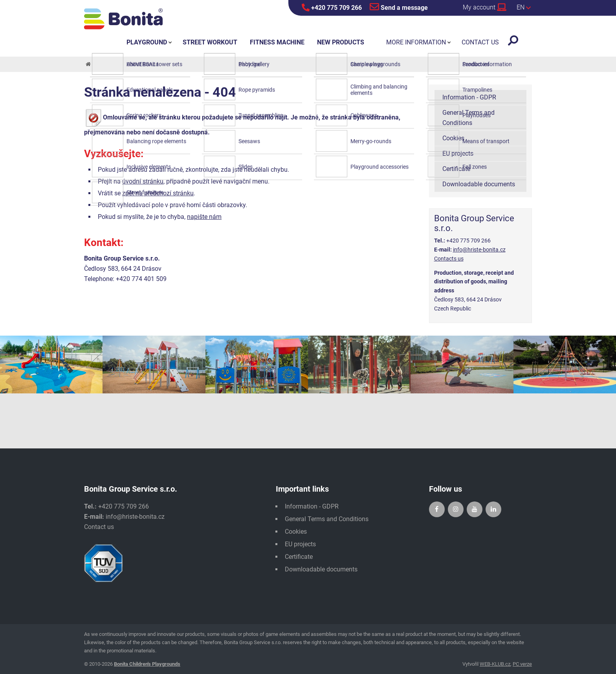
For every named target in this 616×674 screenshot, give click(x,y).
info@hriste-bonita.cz (479, 250)
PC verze (522, 664)
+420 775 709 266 (332, 7)
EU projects (458, 153)
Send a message (399, 7)
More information (416, 42)
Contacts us (449, 259)
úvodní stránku (143, 181)
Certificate (456, 169)
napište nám (204, 217)
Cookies (453, 138)
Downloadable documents (479, 184)
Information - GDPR (469, 97)
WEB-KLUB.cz (495, 664)
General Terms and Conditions (468, 118)
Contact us (99, 527)
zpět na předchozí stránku (158, 193)
